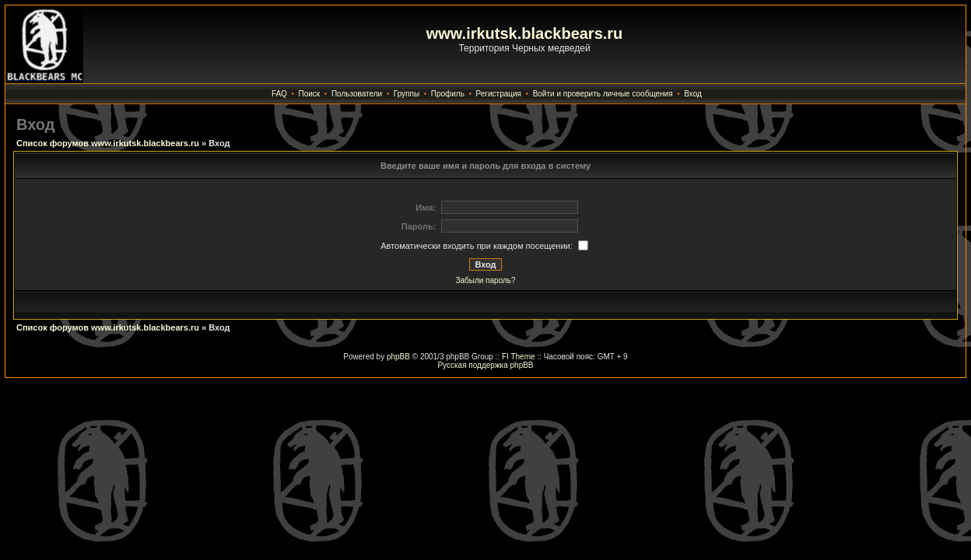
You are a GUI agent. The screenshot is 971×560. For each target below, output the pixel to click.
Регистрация (499, 94)
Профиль (448, 94)
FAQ (279, 94)
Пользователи (357, 94)
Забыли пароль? (485, 280)
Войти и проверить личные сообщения (603, 94)
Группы (407, 94)
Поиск (310, 94)
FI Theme (519, 357)
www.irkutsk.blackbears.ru (525, 33)
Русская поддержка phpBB (485, 365)
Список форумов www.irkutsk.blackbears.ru (108, 143)
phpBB (398, 357)
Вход (693, 94)
